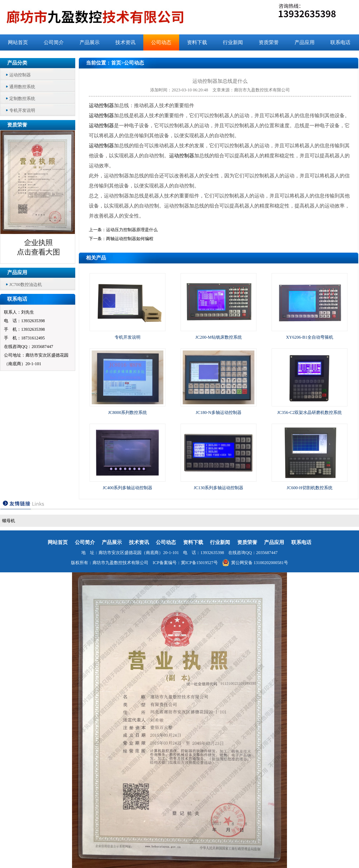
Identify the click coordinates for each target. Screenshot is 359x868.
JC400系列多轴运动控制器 (128, 488)
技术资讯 (125, 42)
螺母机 (9, 521)
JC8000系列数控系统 (128, 412)
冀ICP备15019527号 (199, 563)
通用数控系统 (22, 87)
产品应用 (305, 42)
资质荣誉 (269, 42)
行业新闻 (233, 42)
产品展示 (90, 42)
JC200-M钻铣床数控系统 (218, 337)
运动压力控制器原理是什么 (132, 230)
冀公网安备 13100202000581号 (255, 563)
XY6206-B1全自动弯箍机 (309, 337)
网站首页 (18, 42)
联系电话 (340, 42)
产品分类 (17, 63)
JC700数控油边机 (26, 285)
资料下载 (197, 42)
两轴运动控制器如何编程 (130, 239)
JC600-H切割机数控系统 (309, 488)
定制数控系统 (22, 99)
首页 (116, 63)
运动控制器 (20, 75)
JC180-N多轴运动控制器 (218, 412)
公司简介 (54, 42)
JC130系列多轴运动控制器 (219, 488)
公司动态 (161, 42)
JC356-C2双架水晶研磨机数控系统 (310, 412)
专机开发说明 (22, 110)
